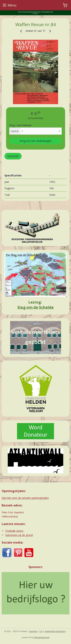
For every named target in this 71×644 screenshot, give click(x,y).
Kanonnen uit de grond (19, 535)
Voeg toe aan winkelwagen (35, 141)
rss (41, 631)
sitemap (33, 631)
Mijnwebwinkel (42, 637)
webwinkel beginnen (55, 631)
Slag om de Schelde (35, 307)
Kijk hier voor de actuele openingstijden (25, 498)
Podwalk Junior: (15, 531)
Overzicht (13, 156)
